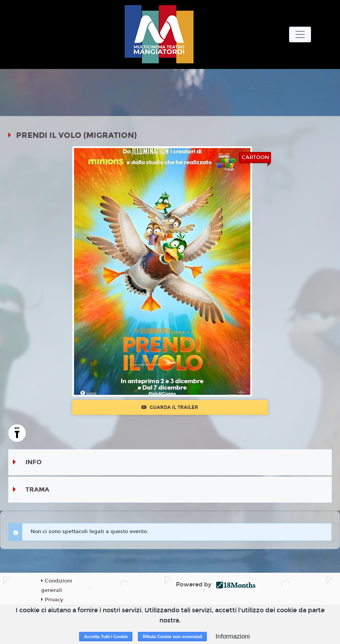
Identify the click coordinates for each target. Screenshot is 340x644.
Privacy (52, 600)
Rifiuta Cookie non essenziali (172, 637)
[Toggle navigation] (300, 34)
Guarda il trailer (170, 407)
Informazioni (232, 636)
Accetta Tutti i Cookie (106, 637)
